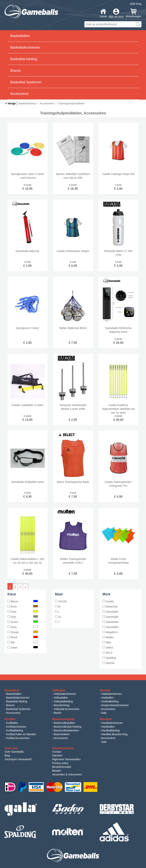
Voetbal (105, 690)
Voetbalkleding (110, 701)
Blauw (23, 601)
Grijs (23, 617)
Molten (108, 637)
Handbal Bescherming (114, 734)
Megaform (110, 632)
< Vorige (11, 103)
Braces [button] (16, 71)
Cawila (108, 601)
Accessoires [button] (19, 94)
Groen (23, 622)
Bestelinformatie (62, 767)
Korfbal (10, 719)
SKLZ (107, 653)
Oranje (23, 632)
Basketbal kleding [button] (24, 59)
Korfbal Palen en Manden (21, 734)
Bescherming (62, 705)
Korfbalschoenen (16, 727)
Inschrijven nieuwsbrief (18, 759)
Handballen (108, 727)
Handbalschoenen (112, 723)
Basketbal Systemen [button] (26, 82)
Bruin (23, 607)
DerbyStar (110, 607)
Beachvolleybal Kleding (68, 727)
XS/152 (61, 601)
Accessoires (13, 713)
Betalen (57, 771)
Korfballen (12, 723)
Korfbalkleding (15, 730)
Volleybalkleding (63, 701)
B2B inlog (136, 4)
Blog (7, 755)
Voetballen (108, 698)
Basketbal (12, 690)
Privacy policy (60, 763)
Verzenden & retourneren (67, 774)
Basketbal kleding (17, 701)
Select (108, 648)
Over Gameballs (14, 752)
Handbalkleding (111, 730)
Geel (23, 612)
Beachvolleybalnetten (66, 730)
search (138, 24)
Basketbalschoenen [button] (25, 47)
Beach (58, 713)
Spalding (109, 658)
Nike (107, 642)
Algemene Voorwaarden (66, 759)
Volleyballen (61, 698)
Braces (10, 705)
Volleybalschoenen (65, 694)
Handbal (106, 719)
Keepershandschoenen (115, 705)
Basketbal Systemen (18, 709)
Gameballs (110, 612)
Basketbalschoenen (18, 698)
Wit (23, 642)
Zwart (23, 648)
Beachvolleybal (63, 719)
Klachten (57, 755)
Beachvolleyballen (65, 723)
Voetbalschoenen (111, 694)
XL (58, 617)
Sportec (109, 663)
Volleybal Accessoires (67, 709)
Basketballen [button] (20, 36)
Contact (57, 752)
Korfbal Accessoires (18, 738)
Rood (23, 637)
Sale (104, 713)
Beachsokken (62, 734)
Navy (23, 627)
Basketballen (14, 694)
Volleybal (59, 690)
